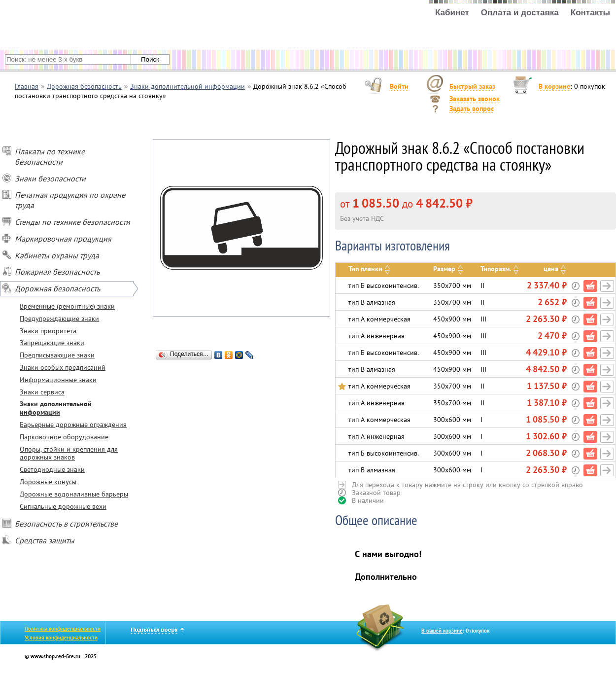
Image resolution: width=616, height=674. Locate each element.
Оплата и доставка (520, 13)
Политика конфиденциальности (63, 629)
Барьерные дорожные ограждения (73, 425)
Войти (399, 86)
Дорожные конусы (48, 482)
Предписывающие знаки (57, 355)
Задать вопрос (472, 108)
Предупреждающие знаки (59, 319)
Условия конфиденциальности (61, 638)
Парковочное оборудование (64, 437)
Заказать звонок (475, 99)
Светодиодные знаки (52, 469)
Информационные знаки (58, 380)
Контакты (590, 13)
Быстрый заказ (472, 86)
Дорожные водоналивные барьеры (74, 494)
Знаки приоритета (48, 331)
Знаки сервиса (42, 392)
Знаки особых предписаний (63, 367)
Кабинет (452, 13)
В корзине (554, 86)
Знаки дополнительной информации (56, 408)
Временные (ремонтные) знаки (67, 306)
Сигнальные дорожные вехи (63, 506)
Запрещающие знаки (52, 343)
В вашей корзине (442, 631)
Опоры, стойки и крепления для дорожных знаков (69, 453)
